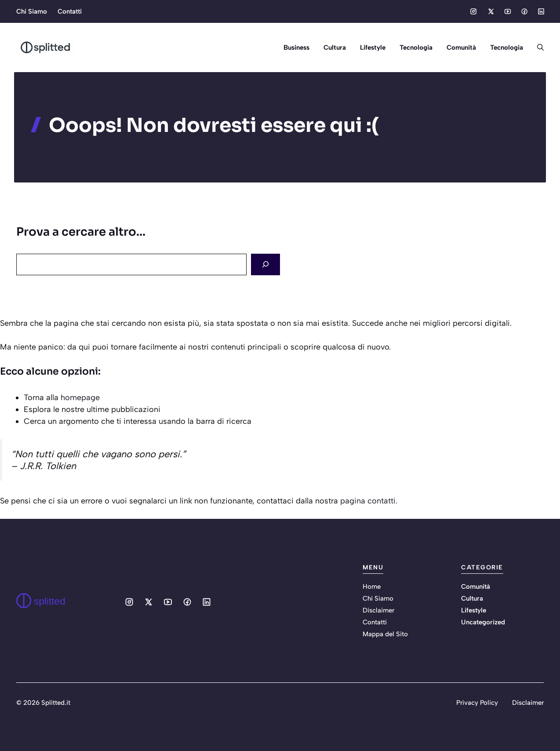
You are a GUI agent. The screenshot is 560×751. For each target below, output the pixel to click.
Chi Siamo (32, 11)
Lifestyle (373, 47)
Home (372, 587)
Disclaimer (378, 610)
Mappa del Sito (385, 634)
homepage (80, 397)
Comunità (461, 47)
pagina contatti (368, 501)
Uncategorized (483, 622)
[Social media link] (473, 11)
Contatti (70, 11)
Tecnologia (416, 47)
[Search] (265, 264)
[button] (537, 47)
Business (296, 47)
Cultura (335, 47)
